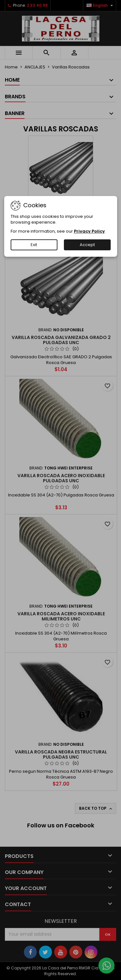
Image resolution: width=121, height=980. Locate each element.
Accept (87, 245)
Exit (34, 245)
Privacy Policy (89, 231)
